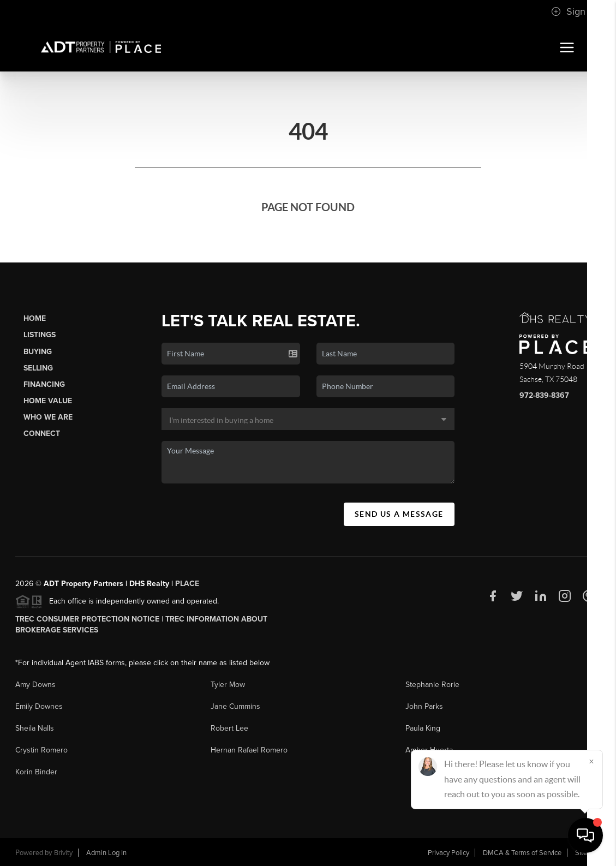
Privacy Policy (448, 853)
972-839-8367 (544, 395)
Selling (38, 368)
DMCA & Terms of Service (522, 853)
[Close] (591, 761)
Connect (42, 434)
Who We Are (48, 417)
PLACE (187, 584)
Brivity (63, 853)
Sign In (573, 11)
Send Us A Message (399, 514)
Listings (40, 335)
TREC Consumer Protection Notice (87, 619)
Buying (38, 352)
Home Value (48, 401)
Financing (44, 384)
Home (35, 318)
